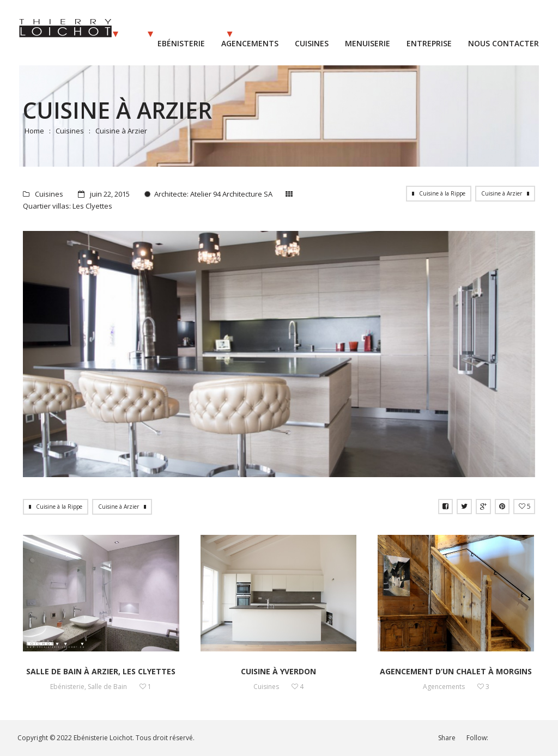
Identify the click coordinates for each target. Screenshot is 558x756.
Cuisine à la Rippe (442, 193)
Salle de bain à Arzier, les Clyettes (101, 671)
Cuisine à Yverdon (278, 671)
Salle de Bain (107, 687)
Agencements (444, 687)
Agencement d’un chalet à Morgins (456, 671)
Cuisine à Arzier (502, 193)
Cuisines (70, 131)
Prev (52, 354)
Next (506, 354)
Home (34, 131)
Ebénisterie (67, 687)
